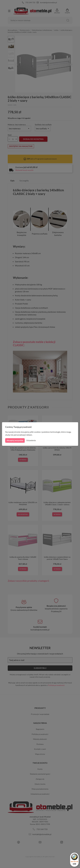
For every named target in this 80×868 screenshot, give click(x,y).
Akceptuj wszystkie (15, 440)
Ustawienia (31, 440)
